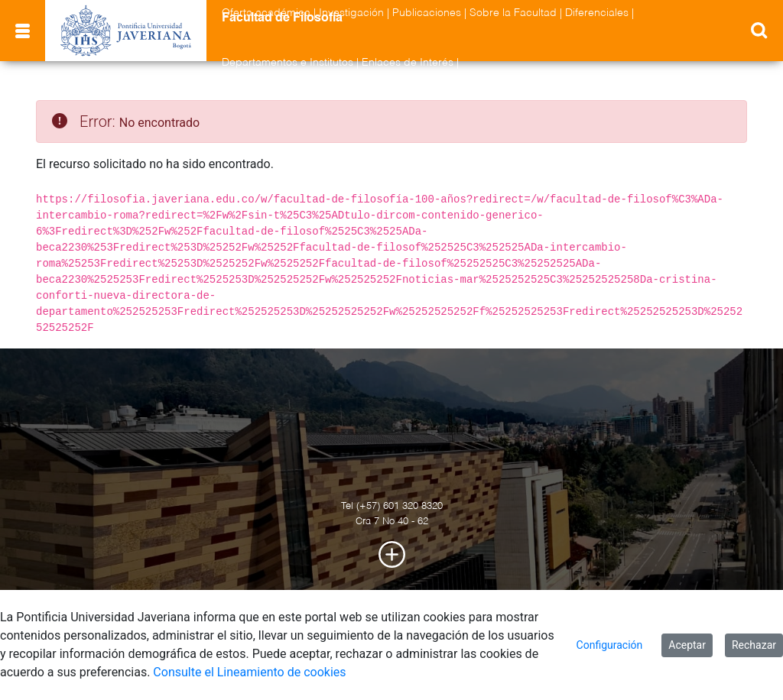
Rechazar (754, 645)
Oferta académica (266, 13)
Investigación (351, 13)
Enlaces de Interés (408, 63)
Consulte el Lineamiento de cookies (249, 672)
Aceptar (687, 645)
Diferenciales (597, 13)
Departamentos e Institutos (288, 63)
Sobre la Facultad (513, 13)
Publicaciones (427, 13)
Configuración (610, 645)
